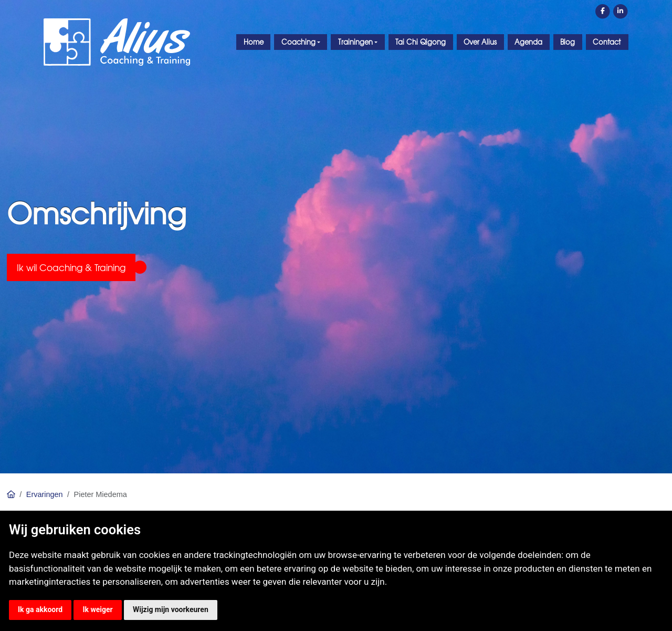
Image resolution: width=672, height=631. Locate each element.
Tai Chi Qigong (421, 42)
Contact (607, 42)
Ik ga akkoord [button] (40, 609)
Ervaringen (45, 494)
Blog (568, 42)
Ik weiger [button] (97, 609)
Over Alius (480, 42)
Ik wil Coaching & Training (71, 267)
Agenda (528, 42)
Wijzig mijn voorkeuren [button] (171, 609)
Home (254, 42)
